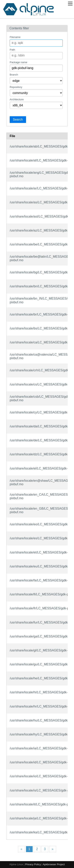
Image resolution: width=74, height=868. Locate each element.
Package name (18, 62)
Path (12, 50)
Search (18, 119)
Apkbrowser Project (54, 864)
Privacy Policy (33, 864)
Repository (16, 87)
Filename (15, 37)
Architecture (17, 99)
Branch (14, 75)
